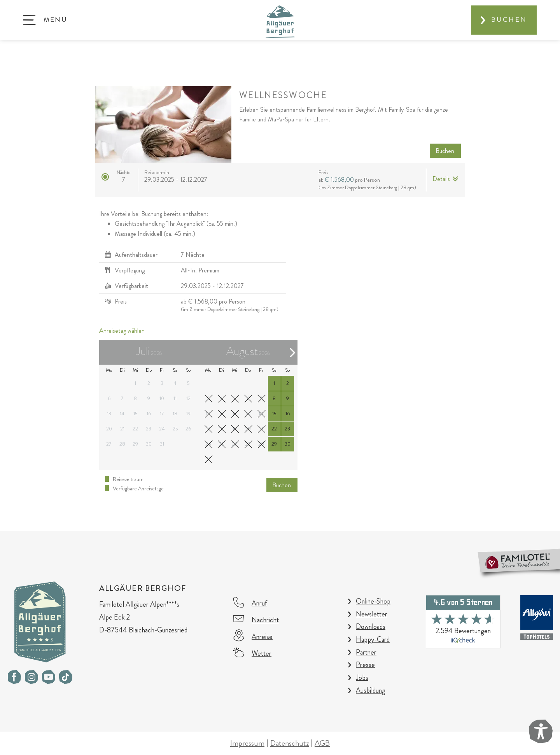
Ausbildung (371, 690)
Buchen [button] (445, 151)
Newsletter (372, 614)
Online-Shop (373, 601)
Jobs (362, 678)
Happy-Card (373, 639)
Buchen (509, 20)
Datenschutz (290, 743)
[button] (45, 20)
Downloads (371, 627)
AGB (322, 743)
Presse (365, 665)
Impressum (247, 743)
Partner (366, 652)
